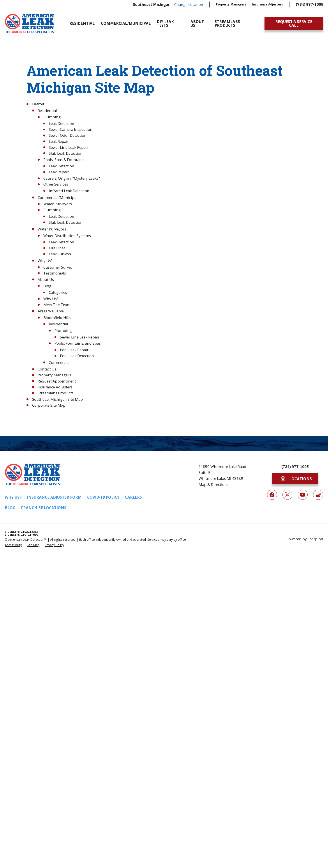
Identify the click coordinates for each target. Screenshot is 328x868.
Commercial (59, 362)
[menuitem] (13, 545)
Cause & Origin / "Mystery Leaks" (72, 178)
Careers (133, 497)
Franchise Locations (44, 508)
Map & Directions (214, 484)
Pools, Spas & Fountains (64, 160)
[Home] (30, 23)
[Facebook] (272, 495)
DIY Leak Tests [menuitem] (165, 23)
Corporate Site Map (49, 405)
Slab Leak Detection (66, 153)
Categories (58, 292)
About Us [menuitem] (197, 23)
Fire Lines (57, 248)
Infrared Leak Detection (69, 191)
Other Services (56, 184)
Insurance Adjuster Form (54, 497)
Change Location (189, 4)
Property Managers (231, 4)
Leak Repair (59, 141)
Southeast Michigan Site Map (57, 399)
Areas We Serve (51, 311)
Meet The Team (57, 305)
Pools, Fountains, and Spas (78, 343)
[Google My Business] (318, 495)
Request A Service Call (294, 23)
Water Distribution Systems (67, 236)
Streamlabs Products (56, 393)
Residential (47, 111)
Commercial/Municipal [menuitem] (126, 23)
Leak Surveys (60, 254)
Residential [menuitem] (82, 23)
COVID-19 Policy (103, 497)
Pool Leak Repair (74, 350)
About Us (46, 279)
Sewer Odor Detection (68, 135)
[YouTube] (303, 495)
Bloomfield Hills (57, 318)
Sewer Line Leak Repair (69, 147)
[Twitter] (287, 495)
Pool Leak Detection (77, 356)
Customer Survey (58, 267)
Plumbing (52, 117)
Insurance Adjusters (268, 4)
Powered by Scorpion (305, 539)
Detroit (38, 104)
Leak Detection (62, 123)
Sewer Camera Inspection (71, 129)
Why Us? (45, 261)
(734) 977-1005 (309, 4)
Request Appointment (57, 381)
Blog (47, 286)
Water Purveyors (58, 204)
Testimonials (55, 273)
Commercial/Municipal (58, 198)
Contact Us (47, 369)
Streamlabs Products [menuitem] (227, 23)
